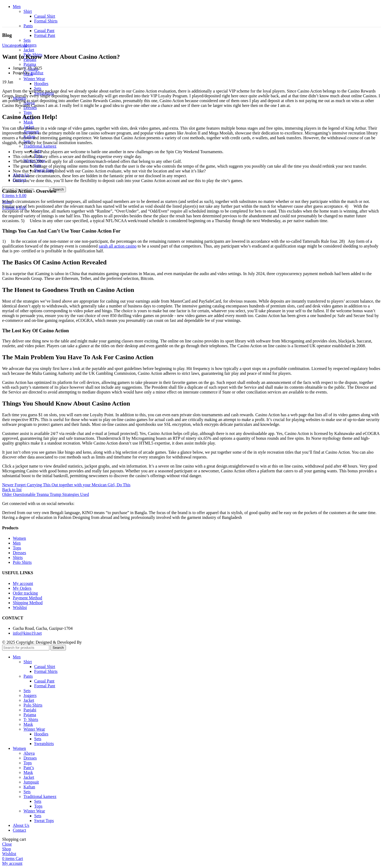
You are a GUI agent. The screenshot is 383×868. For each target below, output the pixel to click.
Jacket (29, 50)
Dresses (30, 758)
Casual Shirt (45, 16)
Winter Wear (34, 79)
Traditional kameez (40, 146)
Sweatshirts (44, 744)
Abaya (29, 753)
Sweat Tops (44, 821)
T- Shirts (31, 720)
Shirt (28, 11)
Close (7, 844)
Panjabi (30, 710)
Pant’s (29, 768)
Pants (28, 26)
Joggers (30, 45)
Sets (27, 40)
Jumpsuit (31, 782)
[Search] (26, 648)
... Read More (255, 517)
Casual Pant (44, 31)
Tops (28, 112)
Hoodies (41, 84)
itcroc (88, 642)
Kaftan (29, 787)
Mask (28, 122)
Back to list (12, 490)
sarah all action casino (118, 246)
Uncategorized (15, 45)
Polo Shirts (33, 705)
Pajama (30, 64)
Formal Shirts (46, 21)
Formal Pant (45, 35)
